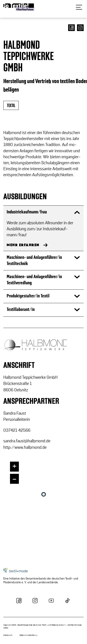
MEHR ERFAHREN (23, 245)
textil (11, 106)
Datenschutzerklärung (28, 635)
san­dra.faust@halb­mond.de (27, 441)
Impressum (8, 635)
